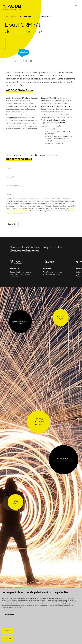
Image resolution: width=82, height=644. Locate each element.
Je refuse (7, 639)
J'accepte (8, 631)
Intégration (28, 16)
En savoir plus (9, 614)
